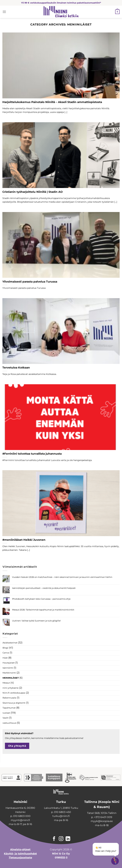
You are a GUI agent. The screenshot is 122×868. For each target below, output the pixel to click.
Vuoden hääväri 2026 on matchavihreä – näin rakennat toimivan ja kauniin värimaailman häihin (62, 577)
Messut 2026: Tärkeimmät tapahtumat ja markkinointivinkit (43, 610)
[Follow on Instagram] (61, 839)
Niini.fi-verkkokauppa (14, 693)
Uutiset (6, 713)
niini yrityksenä (10, 688)
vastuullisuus (9, 723)
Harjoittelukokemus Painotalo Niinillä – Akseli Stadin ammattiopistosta (52, 102)
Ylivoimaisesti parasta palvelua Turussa (30, 282)
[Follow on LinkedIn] (68, 839)
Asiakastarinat (10, 643)
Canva (6, 653)
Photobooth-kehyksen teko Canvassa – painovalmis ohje (41, 599)
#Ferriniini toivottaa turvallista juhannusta (32, 454)
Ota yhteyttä (17, 746)
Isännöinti (8, 668)
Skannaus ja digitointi (14, 703)
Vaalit (5, 718)
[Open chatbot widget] (115, 861)
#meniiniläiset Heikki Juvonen (24, 540)
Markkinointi (9, 673)
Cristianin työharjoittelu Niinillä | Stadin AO (32, 192)
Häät (5, 658)
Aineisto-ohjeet (20, 849)
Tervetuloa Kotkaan (16, 368)
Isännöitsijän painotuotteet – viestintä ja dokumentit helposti (44, 588)
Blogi (5, 648)
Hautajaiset (9, 663)
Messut (6, 683)
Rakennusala (9, 698)
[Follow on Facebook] (54, 839)
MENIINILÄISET (11, 678)
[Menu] (4, 12)
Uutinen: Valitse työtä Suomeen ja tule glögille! (36, 621)
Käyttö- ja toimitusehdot (20, 854)
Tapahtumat (9, 708)
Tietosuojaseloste (20, 858)
